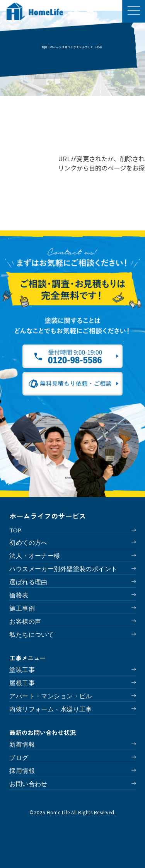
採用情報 (22, 771)
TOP (15, 530)
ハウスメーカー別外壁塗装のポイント (63, 569)
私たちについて (32, 635)
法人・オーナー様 (35, 556)
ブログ (19, 758)
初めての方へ (28, 543)
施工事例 (22, 608)
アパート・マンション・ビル (50, 696)
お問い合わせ (28, 784)
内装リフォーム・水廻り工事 (50, 709)
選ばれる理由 (28, 582)
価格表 (19, 595)
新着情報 (22, 744)
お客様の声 (25, 622)
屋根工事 (22, 683)
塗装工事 (22, 670)
